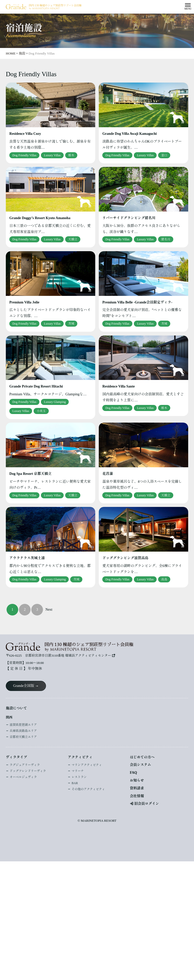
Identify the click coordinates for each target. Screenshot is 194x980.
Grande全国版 (24, 686)
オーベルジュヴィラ (23, 777)
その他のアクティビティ (88, 789)
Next (49, 610)
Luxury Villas (52, 155)
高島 (164, 579)
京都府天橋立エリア (23, 737)
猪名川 (166, 239)
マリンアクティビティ (87, 765)
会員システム (140, 765)
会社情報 (137, 796)
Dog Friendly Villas (24, 155)
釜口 (164, 155)
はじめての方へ (142, 757)
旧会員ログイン (147, 804)
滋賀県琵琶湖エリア (23, 725)
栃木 (71, 155)
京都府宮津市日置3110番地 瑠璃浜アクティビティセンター (68, 655)
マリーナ (78, 771)
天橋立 (73, 239)
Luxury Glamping (55, 402)
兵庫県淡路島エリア (23, 731)
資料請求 (137, 788)
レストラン (79, 777)
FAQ (134, 773)
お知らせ (137, 780)
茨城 (71, 324)
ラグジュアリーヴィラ (25, 765)
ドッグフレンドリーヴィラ (28, 771)
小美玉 (41, 411)
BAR (75, 783)
